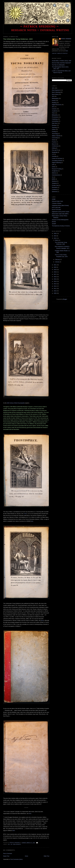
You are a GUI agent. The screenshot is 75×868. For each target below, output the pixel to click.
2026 (55, 233)
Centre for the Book (57, 158)
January (57, 262)
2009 (55, 293)
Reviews (54, 125)
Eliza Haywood (56, 90)
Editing (54, 148)
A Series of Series (57, 203)
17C (53, 154)
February (58, 259)
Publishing (55, 119)
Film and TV (55, 150)
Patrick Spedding (66, 39)
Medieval (54, 181)
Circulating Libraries (57, 161)
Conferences (55, 146)
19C (12, 844)
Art (53, 177)
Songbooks (55, 171)
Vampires (54, 183)
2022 (55, 238)
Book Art (54, 144)
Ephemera (55, 192)
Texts (53, 113)
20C (53, 107)
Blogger (65, 299)
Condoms (55, 189)
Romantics (55, 187)
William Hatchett (56, 136)
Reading (54, 103)
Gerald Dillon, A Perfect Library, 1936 (62, 61)
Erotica (54, 101)
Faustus (54, 142)
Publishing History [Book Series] (60, 205)
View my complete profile (60, 53)
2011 (55, 288)
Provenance (55, 117)
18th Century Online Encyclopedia (16, 403)
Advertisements (56, 175)
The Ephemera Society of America (61, 226)
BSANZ (54, 222)
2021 (55, 265)
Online (54, 129)
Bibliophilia (55, 115)
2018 (55, 272)
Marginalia (55, 152)
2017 (55, 274)
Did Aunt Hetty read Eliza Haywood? (61, 63)
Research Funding (57, 169)
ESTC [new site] (56, 207)
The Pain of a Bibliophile (58, 65)
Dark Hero (55, 123)
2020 (55, 267)
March (57, 240)
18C (9, 844)
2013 (55, 284)
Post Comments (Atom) (16, 859)
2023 (55, 236)
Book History (55, 94)
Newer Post (6, 856)
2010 (55, 291)
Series (54, 140)
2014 (55, 281)
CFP (53, 165)
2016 (55, 277)
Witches (54, 173)
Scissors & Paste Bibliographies (60, 220)
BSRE (54, 179)
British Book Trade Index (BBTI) (60, 214)
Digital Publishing (56, 163)
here (25, 514)
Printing (54, 132)
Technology (55, 134)
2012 (55, 286)
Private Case (55, 185)
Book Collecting (56, 92)
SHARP (54, 224)
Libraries (54, 109)
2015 (55, 279)
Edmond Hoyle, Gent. (58, 201)
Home (26, 856)
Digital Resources (57, 105)
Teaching (54, 127)
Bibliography (17, 844)
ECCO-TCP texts (56, 210)
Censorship (55, 138)
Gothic (54, 167)
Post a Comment (8, 853)
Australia (54, 156)
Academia (55, 111)
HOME (54, 199)
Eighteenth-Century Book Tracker (61, 212)
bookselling (55, 121)
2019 (55, 270)
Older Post (46, 856)
